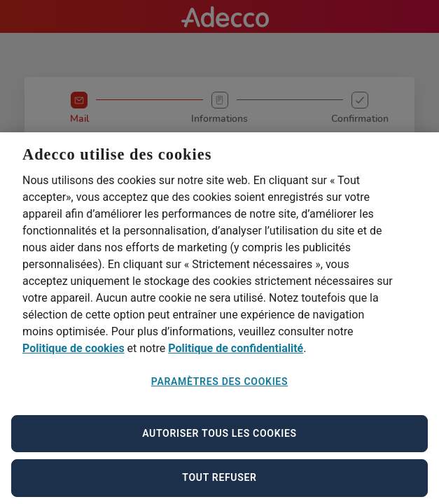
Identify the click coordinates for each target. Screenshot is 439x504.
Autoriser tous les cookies (219, 440)
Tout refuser (219, 484)
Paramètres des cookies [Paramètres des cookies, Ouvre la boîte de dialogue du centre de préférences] (219, 388)
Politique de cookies (74, 355)
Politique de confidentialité (236, 355)
